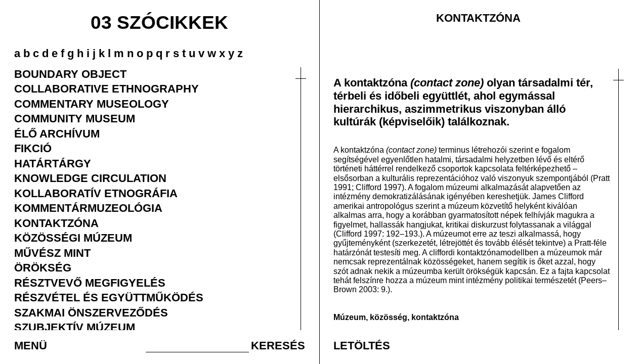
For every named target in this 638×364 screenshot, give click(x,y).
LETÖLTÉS (362, 345)
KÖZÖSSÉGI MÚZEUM (73, 238)
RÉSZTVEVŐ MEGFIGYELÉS (90, 283)
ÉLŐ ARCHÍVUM (57, 133)
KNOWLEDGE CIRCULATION (90, 178)
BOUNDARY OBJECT (70, 74)
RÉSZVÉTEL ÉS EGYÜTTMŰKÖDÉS (109, 297)
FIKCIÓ (33, 148)
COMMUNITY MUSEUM (75, 118)
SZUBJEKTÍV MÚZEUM (75, 327)
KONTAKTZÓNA (56, 223)
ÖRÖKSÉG (43, 267)
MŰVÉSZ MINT (52, 253)
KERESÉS (278, 345)
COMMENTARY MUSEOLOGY (92, 104)
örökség (480, 271)
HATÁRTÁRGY (53, 163)
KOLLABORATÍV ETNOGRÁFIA (96, 193)
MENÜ (31, 345)
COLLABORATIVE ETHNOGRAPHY (107, 88)
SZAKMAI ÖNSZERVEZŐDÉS (91, 312)
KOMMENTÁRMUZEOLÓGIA (88, 208)
